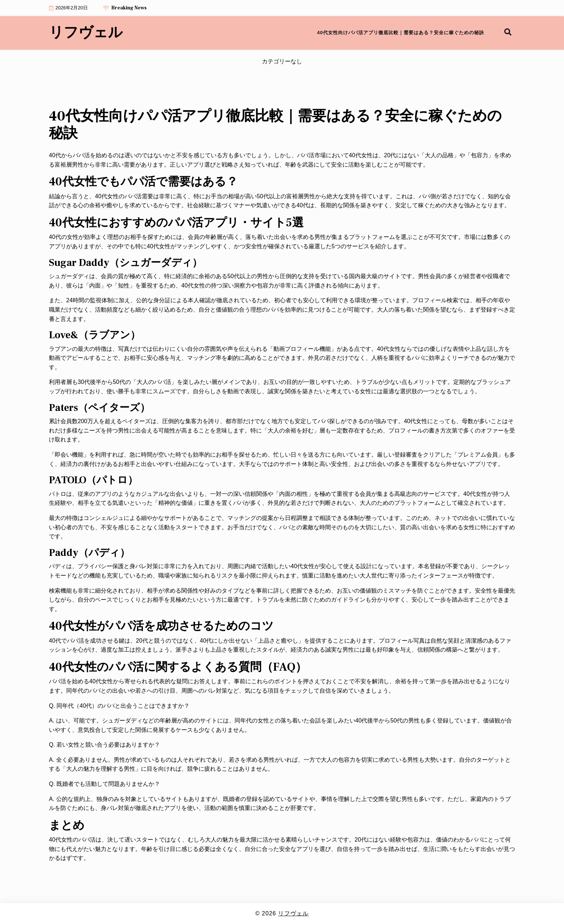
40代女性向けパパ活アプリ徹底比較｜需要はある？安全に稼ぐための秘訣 (401, 33)
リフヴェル (86, 33)
